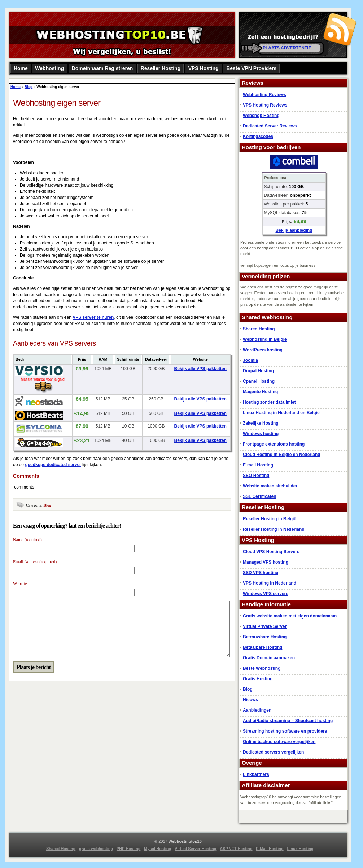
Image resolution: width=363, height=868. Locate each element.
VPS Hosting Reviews (265, 105)
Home (21, 68)
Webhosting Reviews (264, 95)
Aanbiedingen (257, 710)
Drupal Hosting (258, 371)
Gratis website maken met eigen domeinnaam (290, 616)
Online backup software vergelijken (279, 742)
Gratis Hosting (258, 679)
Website (20, 584)
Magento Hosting (260, 392)
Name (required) (27, 540)
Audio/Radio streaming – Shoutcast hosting (288, 721)
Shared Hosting (259, 329)
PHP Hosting (128, 849)
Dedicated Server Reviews (270, 126)
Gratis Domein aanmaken (269, 658)
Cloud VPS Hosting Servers (271, 552)
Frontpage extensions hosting (274, 444)
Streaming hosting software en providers (285, 731)
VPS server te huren (93, 317)
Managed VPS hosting (266, 562)
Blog (29, 87)
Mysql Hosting (158, 849)
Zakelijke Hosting (261, 423)
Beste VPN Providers (251, 68)
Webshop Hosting (261, 116)
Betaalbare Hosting (263, 647)
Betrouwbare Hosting (265, 637)
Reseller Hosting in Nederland (274, 529)
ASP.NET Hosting (236, 849)
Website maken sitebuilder (270, 486)
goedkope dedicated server (53, 465)
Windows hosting (261, 434)
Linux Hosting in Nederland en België (281, 413)
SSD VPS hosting (261, 573)
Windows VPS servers (266, 594)
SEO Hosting (256, 476)
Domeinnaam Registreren (102, 68)
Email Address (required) (35, 562)
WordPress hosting (263, 350)
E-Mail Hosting (270, 849)
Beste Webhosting (262, 668)
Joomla (250, 360)
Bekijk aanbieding (294, 230)
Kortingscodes (258, 136)
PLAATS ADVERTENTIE (287, 48)
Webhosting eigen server (57, 103)
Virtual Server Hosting (195, 849)
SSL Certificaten (259, 496)
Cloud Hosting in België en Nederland (282, 455)
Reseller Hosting (161, 68)
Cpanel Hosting (259, 381)
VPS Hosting (204, 68)
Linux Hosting (300, 849)
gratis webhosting (96, 849)
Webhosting (49, 68)
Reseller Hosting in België (270, 519)
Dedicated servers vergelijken (273, 752)
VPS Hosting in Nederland (270, 583)
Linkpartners (256, 774)
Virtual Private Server (265, 626)
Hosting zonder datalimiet (269, 402)
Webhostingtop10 (185, 841)
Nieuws (250, 700)
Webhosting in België (265, 339)
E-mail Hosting (258, 465)
